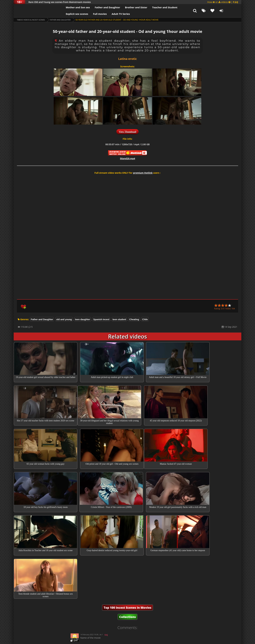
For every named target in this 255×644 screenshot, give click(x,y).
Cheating (134, 319)
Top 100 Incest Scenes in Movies (127, 530)
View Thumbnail (127, 132)
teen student (119, 319)
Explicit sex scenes (68, 14)
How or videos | (223, 2)
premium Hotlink (143, 173)
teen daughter (83, 319)
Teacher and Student (156, 7)
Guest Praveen (111, 589)
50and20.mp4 (127, 158)
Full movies (91, 14)
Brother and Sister (127, 7)
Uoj (106, 557)
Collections (128, 539)
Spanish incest (101, 319)
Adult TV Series (112, 14)
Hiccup (108, 568)
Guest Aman (106, 579)
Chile (145, 319)
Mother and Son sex (69, 7)
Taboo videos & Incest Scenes (32, 20)
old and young (64, 319)
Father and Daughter (98, 7)
